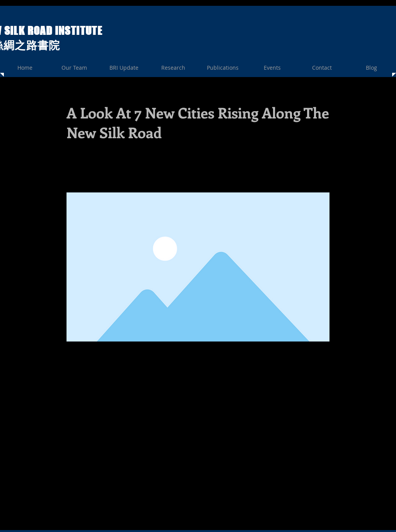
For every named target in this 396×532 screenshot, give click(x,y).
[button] (173, 68)
